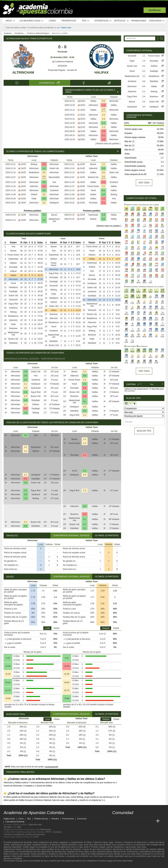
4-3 (144, 107)
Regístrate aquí (35, 825)
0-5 (44, 199)
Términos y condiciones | (15, 834)
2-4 (144, 97)
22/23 (83, 115)
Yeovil (93, 190)
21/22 (83, 127)
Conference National (62, 62)
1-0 (44, 168)
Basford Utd (93, 177)
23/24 (83, 101)
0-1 (104, 135)
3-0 (44, 182)
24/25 (23, 164)
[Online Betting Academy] (133, 821)
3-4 (103, 168)
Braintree (13, 328)
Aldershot (34, 186)
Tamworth (13, 300)
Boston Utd (13, 339)
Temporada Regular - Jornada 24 (62, 70)
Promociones (139, 21)
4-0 (44, 220)
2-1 (104, 123)
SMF (19, 827)
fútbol (89, 842)
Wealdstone (34, 172)
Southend (54, 190)
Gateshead (93, 215)
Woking (34, 164)
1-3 (103, 215)
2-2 (104, 119)
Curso (52, 21)
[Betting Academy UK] (152, 821)
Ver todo (144, 183)
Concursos (157, 21)
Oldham (13, 263)
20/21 (83, 135)
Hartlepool (54, 203)
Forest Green (93, 186)
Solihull (34, 194)
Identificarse (155, 10)
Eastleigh (13, 291)
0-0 (104, 101)
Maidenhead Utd (54, 220)
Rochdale (93, 203)
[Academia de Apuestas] (139, 821)
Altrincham (23, 72)
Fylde (34, 199)
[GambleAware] (12, 865)
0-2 (103, 182)
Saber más (66, 28)
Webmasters (46, 830)
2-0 (104, 131)
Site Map (7, 827)
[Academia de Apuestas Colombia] (115, 821)
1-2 (104, 105)
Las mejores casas (31, 21)
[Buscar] (161, 38)
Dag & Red (13, 304)
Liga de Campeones (115, 847)
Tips (85, 21)
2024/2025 (62, 66)
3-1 (44, 215)
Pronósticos (69, 21)
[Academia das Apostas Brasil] (127, 821)
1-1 (104, 115)
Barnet (54, 215)
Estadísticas (103, 21)
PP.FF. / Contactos (54, 832)
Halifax (102, 72)
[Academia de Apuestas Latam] (146, 821)
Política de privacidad (35, 834)
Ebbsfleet (13, 343)
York (54, 182)
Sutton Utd (54, 168)
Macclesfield (54, 177)
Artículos (121, 21)
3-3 (44, 172)
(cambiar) (131, 391)
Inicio (10, 21)
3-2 (104, 139)
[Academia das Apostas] (121, 821)
